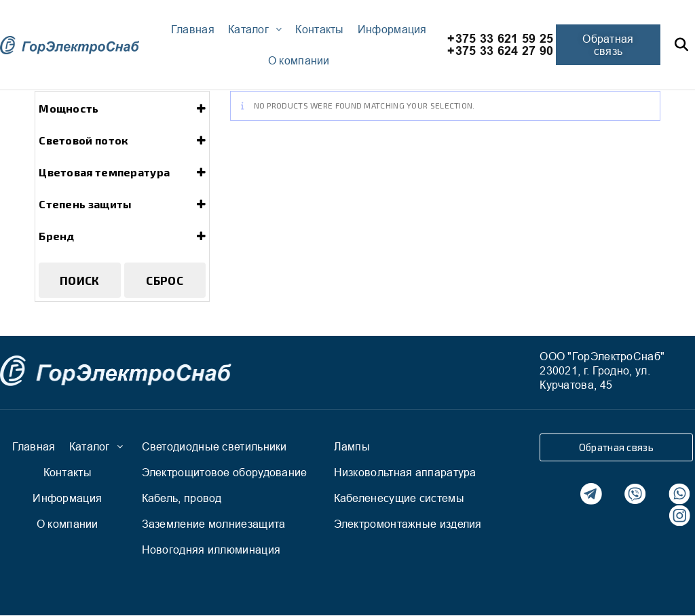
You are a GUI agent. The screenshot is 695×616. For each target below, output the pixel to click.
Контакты (319, 29)
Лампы (352, 446)
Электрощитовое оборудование (225, 472)
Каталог (255, 29)
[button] (608, 45)
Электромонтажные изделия (408, 524)
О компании (299, 60)
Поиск (80, 280)
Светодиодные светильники (214, 446)
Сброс (165, 280)
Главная (193, 29)
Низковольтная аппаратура (405, 472)
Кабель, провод (182, 498)
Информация (392, 29)
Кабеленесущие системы (399, 498)
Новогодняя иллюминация (211, 550)
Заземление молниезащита (214, 524)
